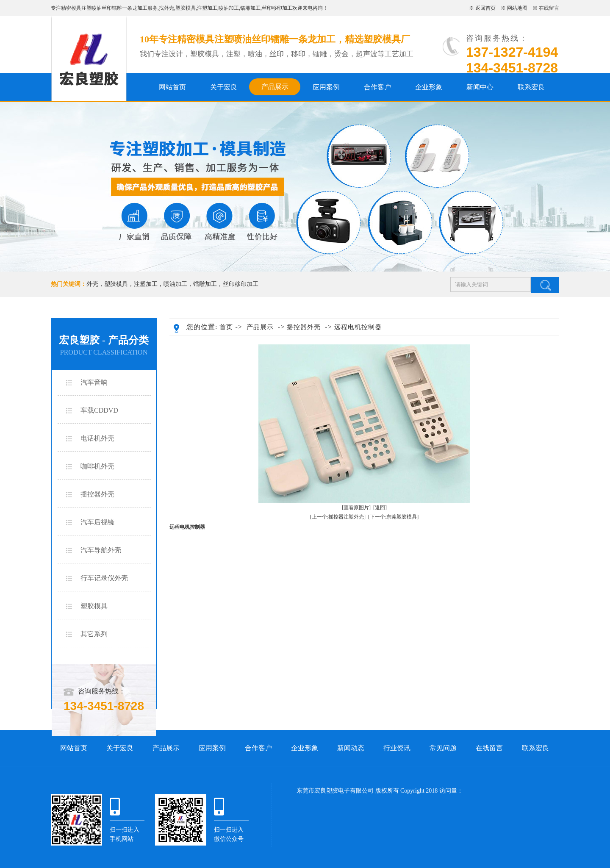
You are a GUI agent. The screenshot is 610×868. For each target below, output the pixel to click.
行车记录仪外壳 (104, 578)
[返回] (380, 507)
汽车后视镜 (97, 522)
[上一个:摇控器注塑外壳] (338, 517)
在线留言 (549, 8)
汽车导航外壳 (101, 550)
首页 (226, 327)
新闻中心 (480, 87)
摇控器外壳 (97, 494)
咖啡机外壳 (97, 466)
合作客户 (377, 87)
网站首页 (172, 87)
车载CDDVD (99, 410)
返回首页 (485, 8)
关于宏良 (224, 87)
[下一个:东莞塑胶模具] (393, 517)
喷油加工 (229, 8)
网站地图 (517, 8)
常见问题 (443, 748)
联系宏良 (531, 87)
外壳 (169, 8)
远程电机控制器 (358, 327)
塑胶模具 (186, 8)
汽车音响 (94, 382)
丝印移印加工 (277, 8)
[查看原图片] (356, 507)
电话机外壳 (97, 438)
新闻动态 (351, 748)
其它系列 (94, 634)
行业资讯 (397, 748)
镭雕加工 (250, 8)
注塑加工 (207, 8)
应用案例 (326, 87)
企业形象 (429, 87)
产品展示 (275, 87)
